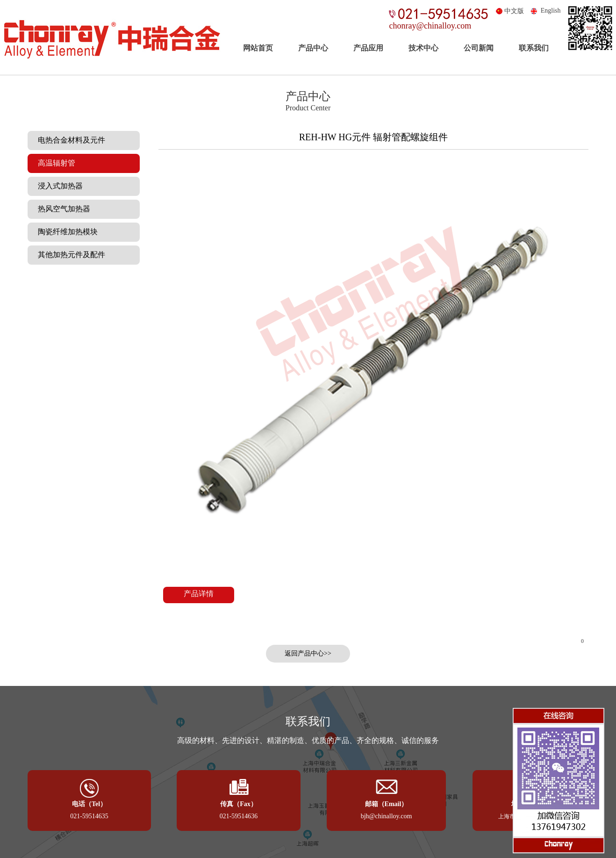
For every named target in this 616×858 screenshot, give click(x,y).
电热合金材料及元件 (69, 140)
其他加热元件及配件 (69, 255)
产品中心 (313, 48)
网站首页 (258, 48)
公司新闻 (479, 48)
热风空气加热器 (61, 209)
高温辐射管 (54, 163)
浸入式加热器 (57, 186)
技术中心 (423, 48)
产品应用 (368, 48)
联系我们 (534, 48)
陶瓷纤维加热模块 (65, 232)
